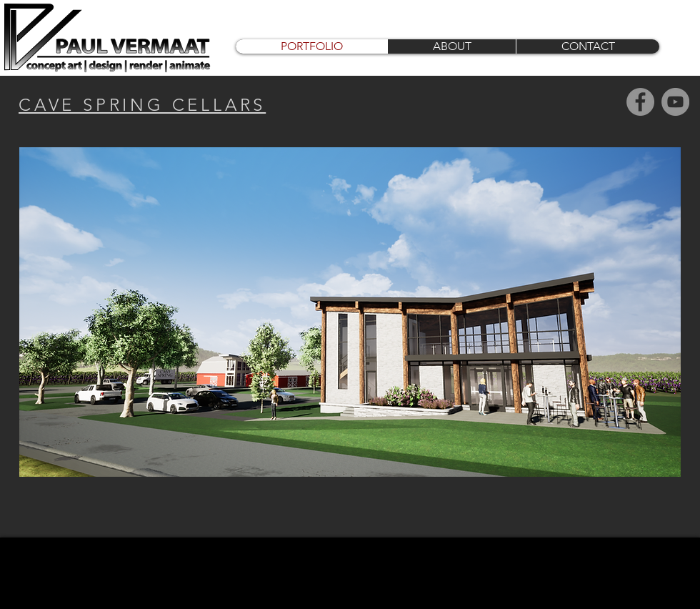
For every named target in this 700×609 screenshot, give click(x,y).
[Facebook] (640, 102)
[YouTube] (675, 102)
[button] (350, 312)
